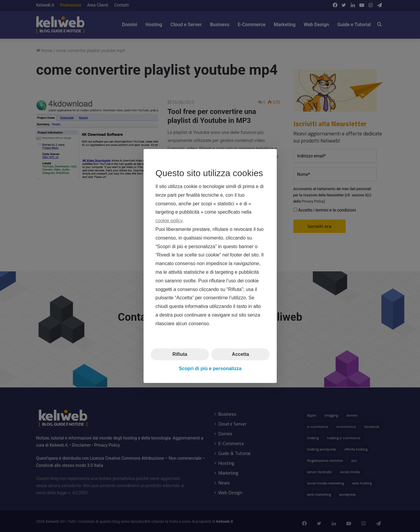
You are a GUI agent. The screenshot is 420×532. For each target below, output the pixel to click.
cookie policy (169, 221)
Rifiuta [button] (180, 354)
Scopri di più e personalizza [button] (210, 369)
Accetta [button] (240, 354)
